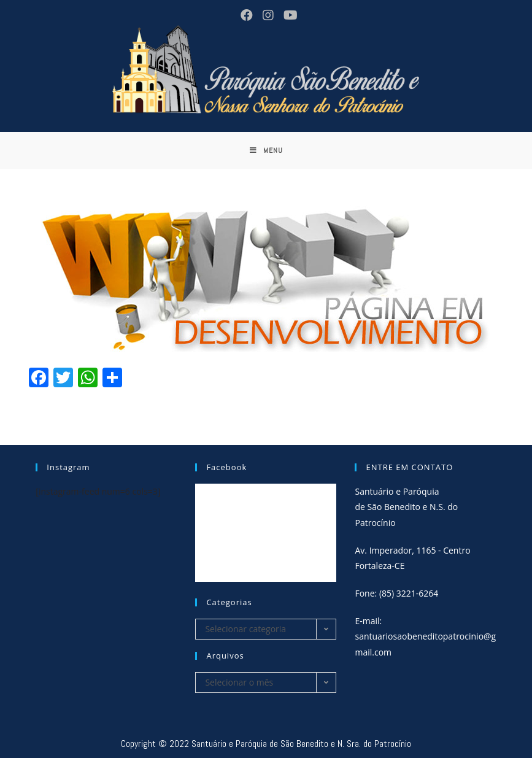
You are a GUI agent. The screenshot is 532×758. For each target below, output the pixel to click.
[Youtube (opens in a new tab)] (287, 15)
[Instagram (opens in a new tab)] (267, 15)
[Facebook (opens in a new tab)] (245, 15)
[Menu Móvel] (266, 150)
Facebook (226, 467)
